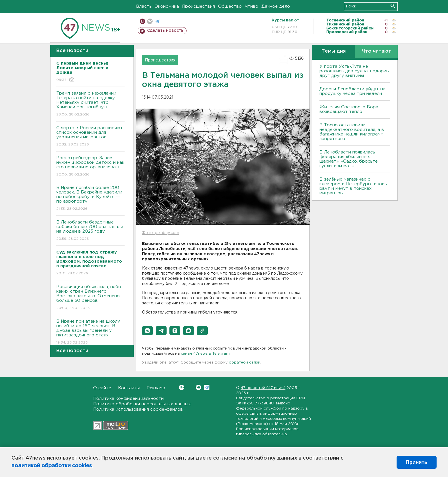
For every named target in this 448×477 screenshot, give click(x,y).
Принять (417, 462)
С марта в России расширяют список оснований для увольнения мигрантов (90, 136)
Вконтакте (182, 387)
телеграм (157, 21)
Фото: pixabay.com (160, 233)
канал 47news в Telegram (205, 354)
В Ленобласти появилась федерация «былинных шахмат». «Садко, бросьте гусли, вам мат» (349, 159)
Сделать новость (165, 31)
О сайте (102, 388)
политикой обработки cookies (52, 466)
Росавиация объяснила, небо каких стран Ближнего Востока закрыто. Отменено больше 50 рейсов (90, 298)
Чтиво (252, 6)
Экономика (167, 6)
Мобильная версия (142, 21)
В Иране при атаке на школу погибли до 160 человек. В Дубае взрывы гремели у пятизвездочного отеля (90, 332)
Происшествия (198, 6)
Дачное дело (276, 6)
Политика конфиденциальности (128, 399)
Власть (144, 6)
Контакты (129, 388)
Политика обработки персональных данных (142, 404)
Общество (230, 6)
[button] (147, 331)
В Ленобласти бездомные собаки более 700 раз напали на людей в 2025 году (90, 231)
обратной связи (245, 363)
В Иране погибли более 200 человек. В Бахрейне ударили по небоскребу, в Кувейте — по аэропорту (90, 198)
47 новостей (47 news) (263, 388)
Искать (393, 6)
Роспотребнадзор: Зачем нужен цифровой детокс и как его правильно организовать (90, 166)
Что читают (376, 51)
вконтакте (150, 21)
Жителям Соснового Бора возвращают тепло (349, 109)
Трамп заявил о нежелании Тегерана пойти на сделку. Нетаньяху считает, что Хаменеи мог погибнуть (90, 104)
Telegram (207, 387)
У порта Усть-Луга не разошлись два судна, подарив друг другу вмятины (354, 71)
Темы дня (334, 51)
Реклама (156, 388)
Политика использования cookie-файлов (138, 409)
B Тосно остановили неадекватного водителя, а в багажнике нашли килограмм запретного (352, 132)
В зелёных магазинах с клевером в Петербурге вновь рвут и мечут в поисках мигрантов (353, 186)
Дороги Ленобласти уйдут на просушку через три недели (352, 91)
